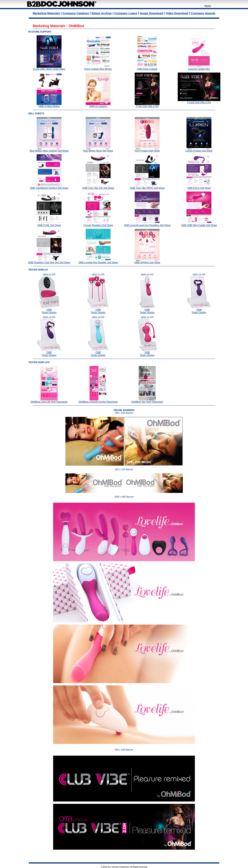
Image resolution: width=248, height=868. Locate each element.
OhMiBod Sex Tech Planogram (147, 402)
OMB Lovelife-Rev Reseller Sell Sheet (98, 263)
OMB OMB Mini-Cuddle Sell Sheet (199, 225)
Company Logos (126, 13)
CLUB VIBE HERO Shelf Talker (49, 69)
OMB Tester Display (49, 311)
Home (208, 6)
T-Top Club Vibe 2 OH (147, 106)
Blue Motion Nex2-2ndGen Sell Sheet (49, 151)
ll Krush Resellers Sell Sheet (98, 225)
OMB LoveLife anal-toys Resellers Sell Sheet (147, 225)
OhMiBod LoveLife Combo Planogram (98, 402)
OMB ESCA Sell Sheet (199, 188)
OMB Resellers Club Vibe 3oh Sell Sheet (49, 263)
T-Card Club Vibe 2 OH (199, 102)
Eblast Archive (102, 13)
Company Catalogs (76, 13)
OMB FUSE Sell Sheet (49, 225)
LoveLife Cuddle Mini (199, 69)
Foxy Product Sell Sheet (147, 151)
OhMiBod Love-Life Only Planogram (49, 402)
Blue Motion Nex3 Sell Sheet (98, 151)
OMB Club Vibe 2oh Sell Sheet (98, 188)
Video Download (177, 13)
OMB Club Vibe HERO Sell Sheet (147, 188)
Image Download (151, 13)
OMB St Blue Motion (49, 106)
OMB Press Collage (147, 69)
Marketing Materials (46, 13)
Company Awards (203, 13)
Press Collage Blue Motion (98, 69)
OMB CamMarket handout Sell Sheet (49, 188)
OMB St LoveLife (98, 106)
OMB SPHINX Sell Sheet (147, 263)
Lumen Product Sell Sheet (199, 151)
